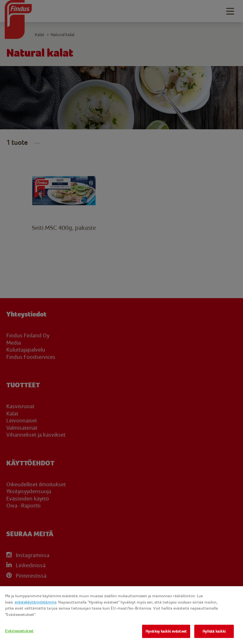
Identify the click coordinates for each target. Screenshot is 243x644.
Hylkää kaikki (214, 631)
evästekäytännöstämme (35, 602)
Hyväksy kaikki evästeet (166, 631)
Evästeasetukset (19, 631)
